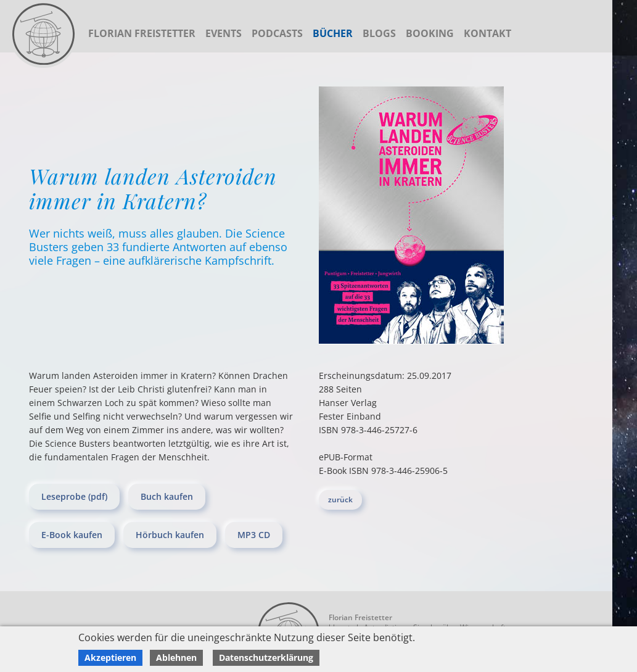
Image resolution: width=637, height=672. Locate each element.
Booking (430, 33)
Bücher (333, 33)
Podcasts (277, 33)
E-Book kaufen (72, 535)
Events (224, 33)
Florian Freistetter (142, 33)
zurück (340, 500)
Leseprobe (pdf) (74, 496)
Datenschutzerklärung (266, 657)
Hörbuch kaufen (170, 535)
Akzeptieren (110, 657)
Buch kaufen (167, 496)
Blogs (379, 33)
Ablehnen (176, 657)
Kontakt (487, 33)
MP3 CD (254, 535)
